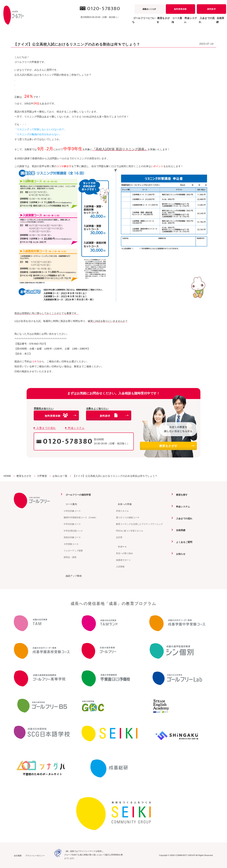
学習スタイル (122, 511)
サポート (121, 546)
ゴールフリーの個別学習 (77, 495)
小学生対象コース (72, 511)
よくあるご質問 (183, 542)
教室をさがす (177, 446)
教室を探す (181, 495)
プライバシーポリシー (35, 855)
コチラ (35, 361)
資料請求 (211, 9)
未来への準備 (123, 504)
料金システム (178, 22)
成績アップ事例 (72, 575)
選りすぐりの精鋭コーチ (128, 517)
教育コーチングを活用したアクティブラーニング (139, 524)
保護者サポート (123, 560)
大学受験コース (71, 544)
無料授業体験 (180, 9)
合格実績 (218, 22)
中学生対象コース (72, 524)
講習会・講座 (70, 557)
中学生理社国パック (73, 531)
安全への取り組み (124, 553)
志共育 (119, 537)
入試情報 (120, 566)
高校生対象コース (72, 537)
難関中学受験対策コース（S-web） (81, 517)
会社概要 (18, 855)
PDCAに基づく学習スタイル (130, 531)
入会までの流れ (200, 22)
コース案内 (70, 504)
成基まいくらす (149, 9)
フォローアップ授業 (73, 550)
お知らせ (179, 554)
